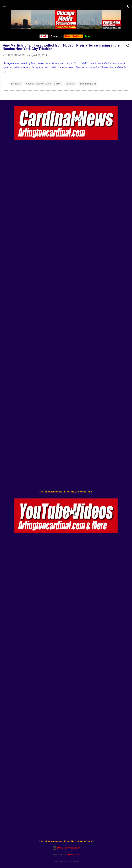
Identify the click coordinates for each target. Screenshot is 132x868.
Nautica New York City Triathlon (43, 84)
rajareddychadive (73, 855)
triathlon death (88, 84)
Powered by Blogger (66, 848)
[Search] (127, 7)
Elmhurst (16, 84)
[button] (127, 46)
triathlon (70, 84)
